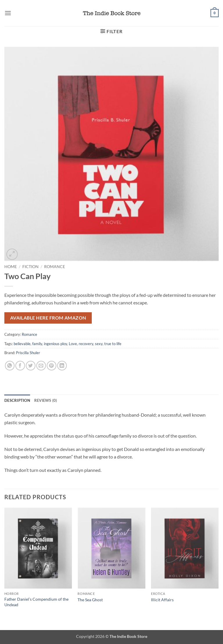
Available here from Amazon (48, 318)
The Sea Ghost (90, 600)
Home (11, 267)
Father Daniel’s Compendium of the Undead (36, 602)
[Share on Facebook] (20, 366)
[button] (8, 13)
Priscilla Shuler (28, 353)
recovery (86, 344)
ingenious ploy (55, 344)
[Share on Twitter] (31, 366)
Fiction (30, 267)
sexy (99, 344)
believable (22, 344)
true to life (113, 344)
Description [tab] (17, 400)
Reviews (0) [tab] (46, 400)
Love (73, 344)
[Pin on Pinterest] (52, 366)
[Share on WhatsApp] (10, 366)
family (37, 344)
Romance (55, 267)
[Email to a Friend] (41, 366)
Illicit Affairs (162, 600)
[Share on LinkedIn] (62, 366)
